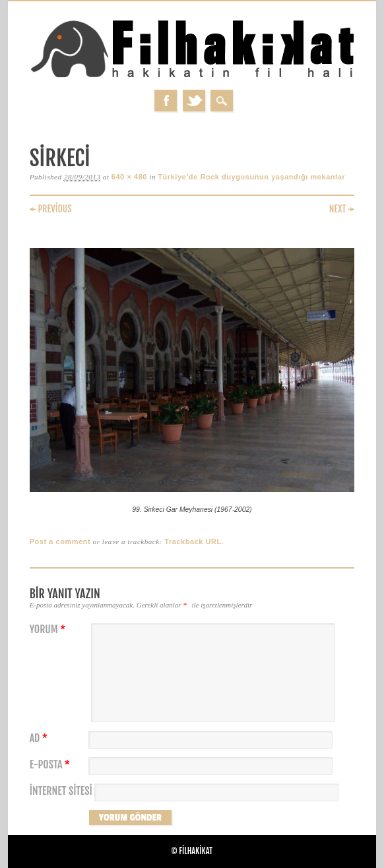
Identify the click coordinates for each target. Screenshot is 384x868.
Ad (40, 738)
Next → (342, 209)
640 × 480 (129, 177)
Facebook (166, 101)
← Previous (51, 209)
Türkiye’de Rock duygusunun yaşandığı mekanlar (251, 177)
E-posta (51, 765)
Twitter (194, 101)
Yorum (49, 630)
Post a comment (60, 542)
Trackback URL (193, 542)
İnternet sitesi (61, 791)
